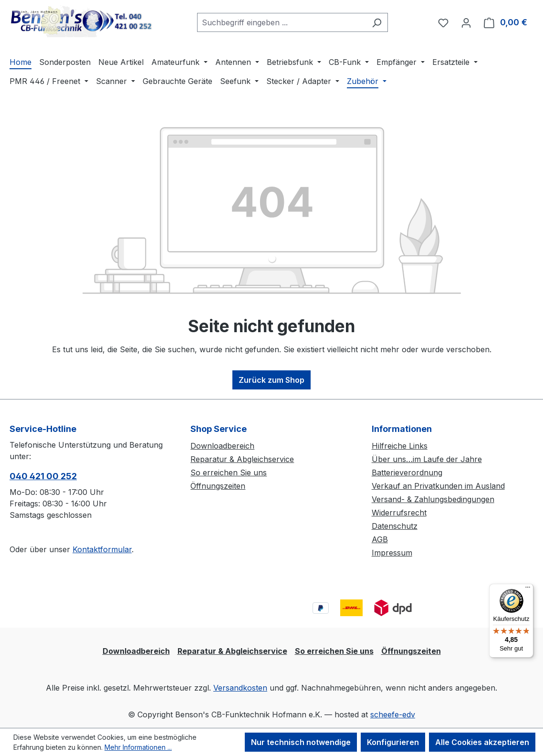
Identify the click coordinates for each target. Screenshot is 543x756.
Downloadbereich (222, 446)
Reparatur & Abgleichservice (242, 459)
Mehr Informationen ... (138, 747)
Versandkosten (240, 688)
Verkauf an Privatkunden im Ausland (438, 486)
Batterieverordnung (407, 472)
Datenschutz (395, 526)
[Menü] (528, 589)
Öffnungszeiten (218, 486)
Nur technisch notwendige (301, 742)
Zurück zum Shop (271, 380)
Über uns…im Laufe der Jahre (427, 459)
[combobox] (282, 22)
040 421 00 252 (43, 476)
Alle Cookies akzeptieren (482, 742)
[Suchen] (377, 22)
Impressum (392, 553)
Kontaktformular (102, 549)
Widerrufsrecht (399, 513)
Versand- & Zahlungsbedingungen (433, 499)
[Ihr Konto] (466, 22)
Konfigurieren (393, 742)
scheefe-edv (393, 714)
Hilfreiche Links (400, 446)
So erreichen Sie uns (229, 472)
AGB (380, 539)
